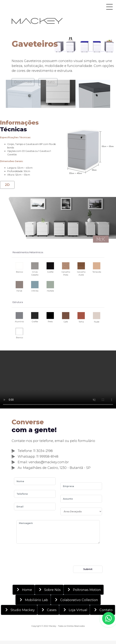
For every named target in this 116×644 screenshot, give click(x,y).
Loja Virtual (75, 610)
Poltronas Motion (83, 590)
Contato (48, 82)
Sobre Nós (49, 590)
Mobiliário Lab (33, 600)
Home (24, 590)
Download (23, 82)
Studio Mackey (19, 610)
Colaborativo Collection (76, 600)
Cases (48, 610)
